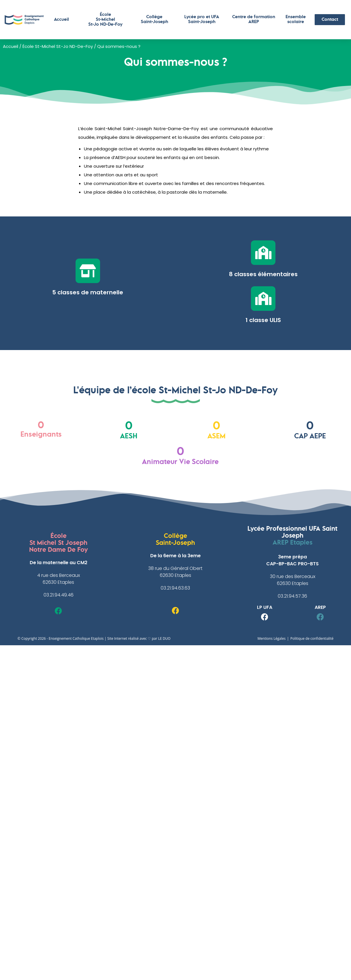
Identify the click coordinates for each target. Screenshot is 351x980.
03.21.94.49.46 (59, 595)
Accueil (61, 20)
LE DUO (164, 638)
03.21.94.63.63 (175, 588)
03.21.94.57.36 (292, 596)
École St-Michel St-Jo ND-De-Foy (58, 46)
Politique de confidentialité (312, 638)
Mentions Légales (272, 638)
